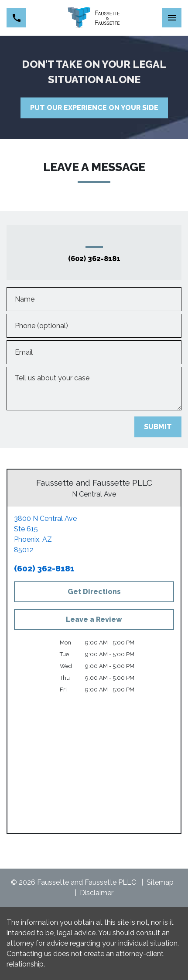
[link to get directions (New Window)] (94, 534)
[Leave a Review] (94, 620)
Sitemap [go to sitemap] (160, 882)
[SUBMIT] (158, 427)
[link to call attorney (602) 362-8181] (16, 18)
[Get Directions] (94, 592)
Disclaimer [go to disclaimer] (97, 893)
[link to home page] (94, 18)
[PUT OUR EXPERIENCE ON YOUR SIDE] (94, 108)
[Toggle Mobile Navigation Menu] (172, 18)
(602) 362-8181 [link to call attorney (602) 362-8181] (94, 259)
